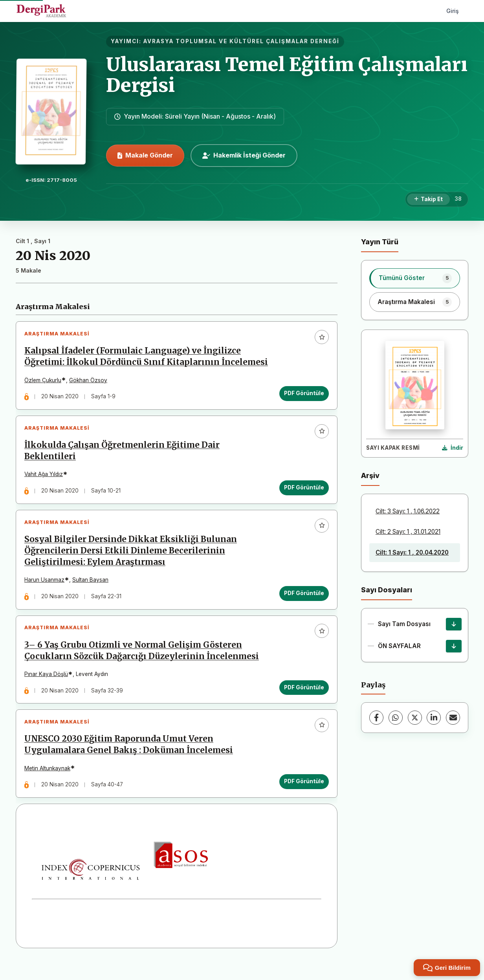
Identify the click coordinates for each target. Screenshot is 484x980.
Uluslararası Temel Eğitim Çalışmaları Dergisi (287, 75)
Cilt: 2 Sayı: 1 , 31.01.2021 (408, 532)
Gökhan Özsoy (90, 382)
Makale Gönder (145, 155)
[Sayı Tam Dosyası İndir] (454, 624)
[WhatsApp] (396, 718)
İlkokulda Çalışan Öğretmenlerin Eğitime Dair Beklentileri (124, 455)
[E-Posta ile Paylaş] (453, 718)
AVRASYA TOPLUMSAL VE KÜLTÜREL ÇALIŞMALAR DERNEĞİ (241, 41)
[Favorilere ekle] (320, 339)
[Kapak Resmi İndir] (453, 448)
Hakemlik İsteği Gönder (244, 155)
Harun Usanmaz (46, 588)
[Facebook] (376, 718)
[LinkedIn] (434, 718)
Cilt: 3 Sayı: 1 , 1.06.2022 (408, 511)
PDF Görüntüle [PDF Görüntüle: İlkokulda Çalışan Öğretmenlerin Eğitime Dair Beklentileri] (302, 492)
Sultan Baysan (92, 588)
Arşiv (370, 475)
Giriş (453, 11)
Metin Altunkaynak (49, 782)
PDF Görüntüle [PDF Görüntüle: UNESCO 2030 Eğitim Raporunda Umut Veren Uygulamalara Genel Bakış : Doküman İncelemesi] (302, 796)
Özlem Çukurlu (44, 382)
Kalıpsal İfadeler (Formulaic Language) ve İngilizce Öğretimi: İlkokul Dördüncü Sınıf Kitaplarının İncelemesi (148, 358)
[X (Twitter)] (415, 718)
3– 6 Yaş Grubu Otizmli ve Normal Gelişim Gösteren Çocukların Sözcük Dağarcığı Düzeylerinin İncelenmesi (143, 662)
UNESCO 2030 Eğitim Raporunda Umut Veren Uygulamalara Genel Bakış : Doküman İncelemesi (130, 759)
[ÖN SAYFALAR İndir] (454, 646)
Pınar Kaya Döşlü (48, 685)
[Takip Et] (428, 200)
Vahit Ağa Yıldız (45, 479)
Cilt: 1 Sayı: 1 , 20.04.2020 (412, 552)
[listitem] (415, 278)
